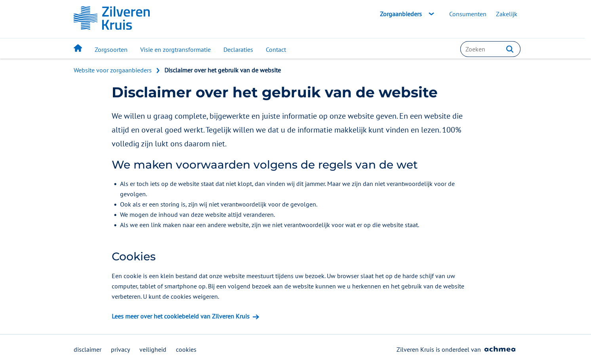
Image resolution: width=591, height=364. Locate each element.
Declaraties (238, 49)
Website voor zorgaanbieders (113, 70)
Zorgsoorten (111, 49)
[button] (510, 49)
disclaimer (88, 349)
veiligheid (153, 349)
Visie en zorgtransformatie (175, 49)
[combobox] (490, 49)
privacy (120, 349)
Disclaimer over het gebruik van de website (223, 70)
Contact (276, 49)
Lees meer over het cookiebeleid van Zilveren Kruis (181, 316)
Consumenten (468, 14)
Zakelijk (507, 14)
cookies (186, 349)
